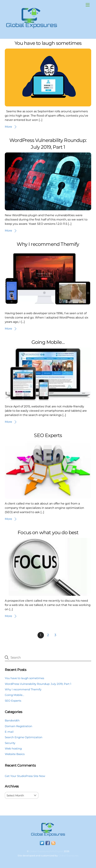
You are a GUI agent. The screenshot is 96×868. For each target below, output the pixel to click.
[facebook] (48, 843)
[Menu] (88, 5)
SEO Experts (48, 435)
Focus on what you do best (48, 532)
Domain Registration (18, 726)
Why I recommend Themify (48, 244)
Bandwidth (12, 720)
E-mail (9, 732)
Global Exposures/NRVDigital (46, 851)
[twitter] (42, 843)
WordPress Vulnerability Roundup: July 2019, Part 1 (38, 684)
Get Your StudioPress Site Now (25, 776)
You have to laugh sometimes (48, 43)
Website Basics (15, 754)
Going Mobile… (48, 342)
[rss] (53, 843)
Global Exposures (68, 856)
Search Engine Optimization (24, 737)
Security (10, 743)
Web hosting (13, 748)
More (8, 127)
